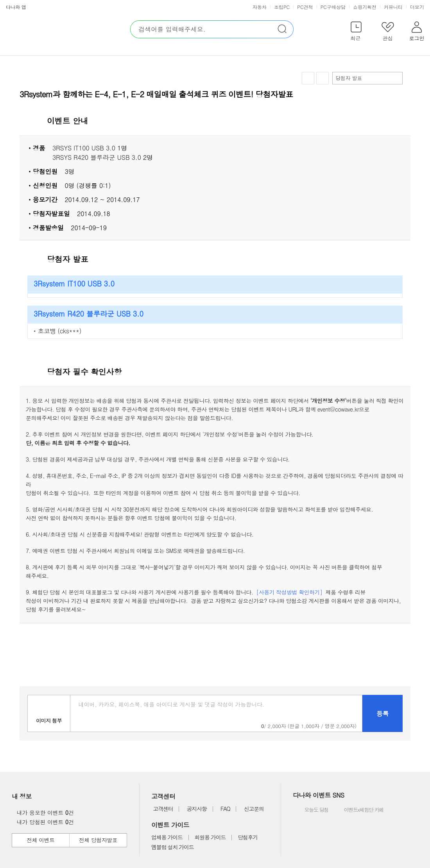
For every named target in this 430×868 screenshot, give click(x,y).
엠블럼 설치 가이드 (172, 847)
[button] (356, 33)
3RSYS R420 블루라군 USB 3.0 (97, 157)
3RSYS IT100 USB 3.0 (84, 148)
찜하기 (308, 78)
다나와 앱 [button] (16, 7)
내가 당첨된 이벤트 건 (43, 822)
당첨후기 (248, 837)
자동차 (260, 7)
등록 (383, 713)
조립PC (282, 7)
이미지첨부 (49, 713)
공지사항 (197, 809)
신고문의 (254, 809)
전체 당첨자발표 (98, 840)
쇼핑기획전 (365, 7)
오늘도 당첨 (311, 810)
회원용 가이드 (210, 837)
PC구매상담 (333, 7)
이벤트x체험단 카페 (358, 810)
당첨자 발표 (367, 78)
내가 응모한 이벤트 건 (43, 813)
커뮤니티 (393, 7)
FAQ (225, 809)
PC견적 (305, 7)
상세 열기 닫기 (400, 121)
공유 (322, 78)
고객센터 (163, 809)
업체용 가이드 (167, 837)
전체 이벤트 (40, 840)
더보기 (418, 7)
